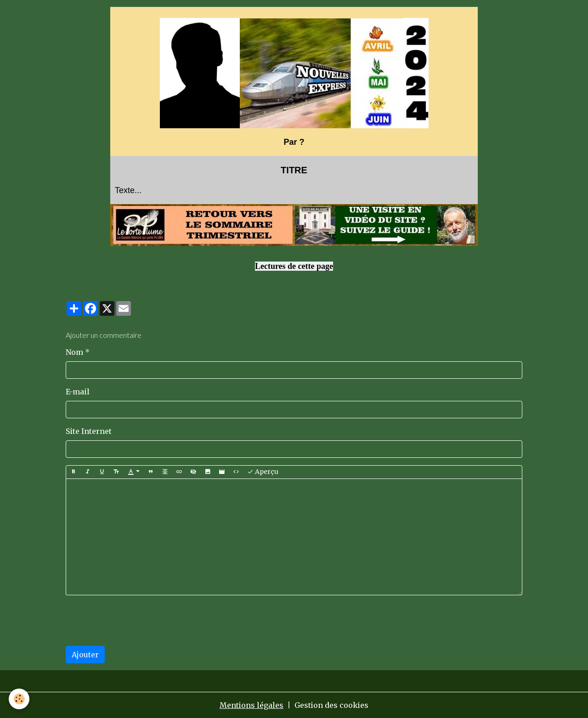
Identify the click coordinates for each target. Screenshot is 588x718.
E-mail (78, 392)
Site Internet (89, 431)
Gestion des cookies (332, 705)
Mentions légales (251, 705)
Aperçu (263, 472)
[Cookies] (20, 699)
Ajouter (85, 655)
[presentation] (136, 621)
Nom (74, 352)
